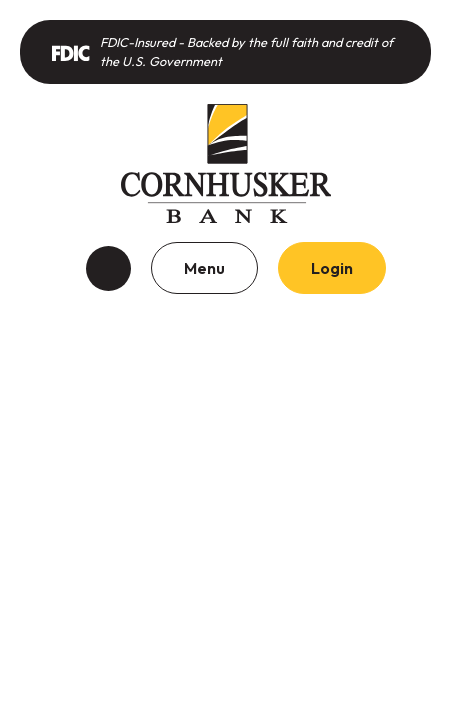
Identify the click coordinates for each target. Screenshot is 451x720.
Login (332, 268)
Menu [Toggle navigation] (204, 268)
